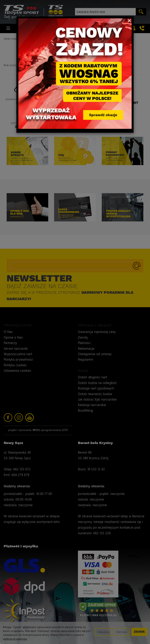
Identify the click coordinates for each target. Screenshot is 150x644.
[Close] (129, 20)
